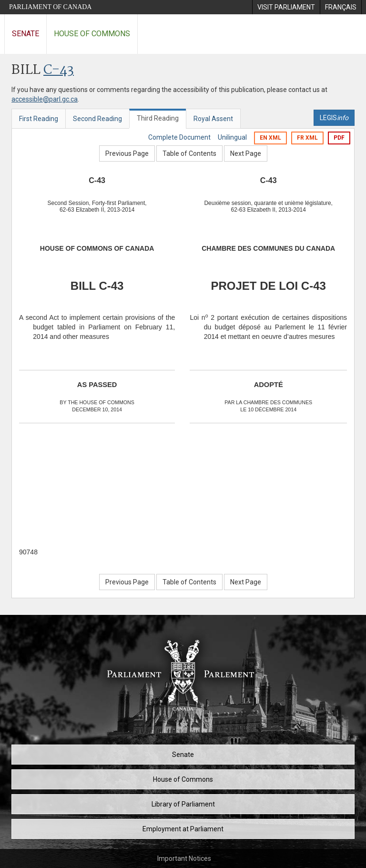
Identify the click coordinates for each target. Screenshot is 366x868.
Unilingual (232, 137)
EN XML (270, 138)
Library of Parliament (183, 804)
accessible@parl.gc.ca (45, 99)
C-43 (59, 70)
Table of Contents (189, 153)
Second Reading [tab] (97, 119)
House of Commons (92, 34)
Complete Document (179, 137)
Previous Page (127, 153)
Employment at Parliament (183, 829)
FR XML (307, 138)
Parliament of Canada (50, 7)
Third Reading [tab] (158, 118)
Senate (25, 34)
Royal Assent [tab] (213, 119)
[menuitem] (286, 7)
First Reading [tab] (39, 119)
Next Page (246, 153)
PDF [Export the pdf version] (339, 138)
